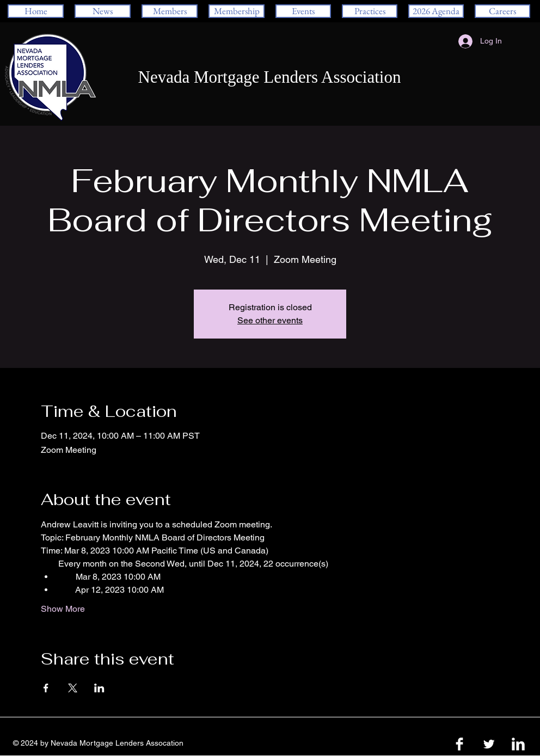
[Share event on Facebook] (46, 688)
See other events (270, 320)
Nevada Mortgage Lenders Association (270, 77)
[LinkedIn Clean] (518, 744)
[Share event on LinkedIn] (99, 688)
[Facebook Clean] (459, 744)
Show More (63, 609)
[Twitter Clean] (489, 744)
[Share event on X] (73, 688)
